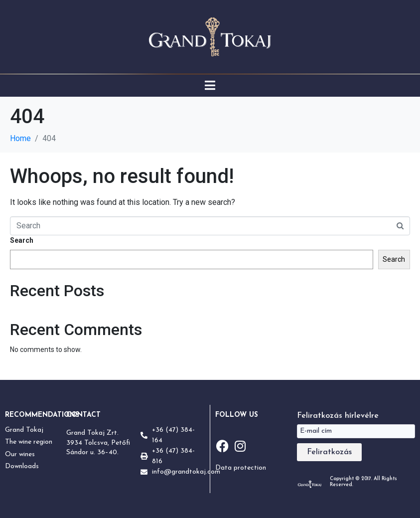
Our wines (20, 454)
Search (22, 240)
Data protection (241, 468)
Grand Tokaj (24, 430)
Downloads (22, 466)
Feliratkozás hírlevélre (338, 416)
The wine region (29, 442)
